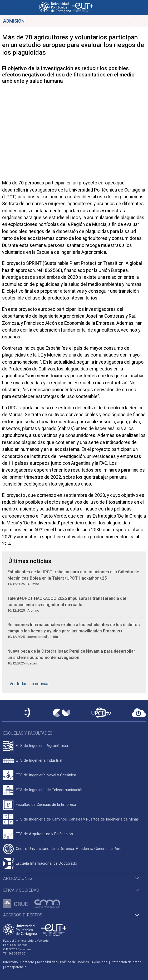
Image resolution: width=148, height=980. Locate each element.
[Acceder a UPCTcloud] (139, 713)
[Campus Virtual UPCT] (62, 713)
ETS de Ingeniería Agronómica (42, 746)
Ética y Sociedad (21, 890)
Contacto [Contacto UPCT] (27, 962)
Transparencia (16, 967)
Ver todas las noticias (29, 684)
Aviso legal (100, 962)
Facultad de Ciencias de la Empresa (46, 805)
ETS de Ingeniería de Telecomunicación (50, 790)
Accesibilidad (47, 962)
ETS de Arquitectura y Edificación (44, 834)
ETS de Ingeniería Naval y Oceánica (46, 775)
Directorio (11, 962)
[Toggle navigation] (3, 7)
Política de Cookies (75, 962)
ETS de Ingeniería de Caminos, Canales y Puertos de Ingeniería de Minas (77, 819)
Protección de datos (126, 962)
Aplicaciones (18, 878)
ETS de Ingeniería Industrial (39, 760)
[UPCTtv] (101, 713)
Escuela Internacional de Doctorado (46, 863)
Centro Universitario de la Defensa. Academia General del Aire (69, 849)
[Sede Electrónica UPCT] (28, 713)
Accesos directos (23, 915)
